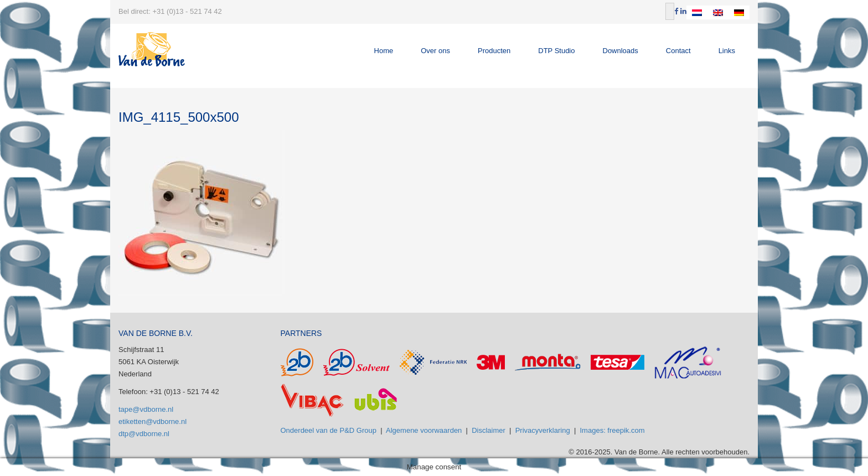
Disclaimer (489, 430)
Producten (494, 51)
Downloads (621, 51)
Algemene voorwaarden (424, 430)
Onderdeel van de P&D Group (329, 430)
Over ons (435, 51)
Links (727, 51)
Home (384, 51)
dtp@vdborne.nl (144, 434)
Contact (678, 51)
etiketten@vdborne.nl (153, 421)
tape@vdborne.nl (146, 409)
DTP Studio (556, 51)
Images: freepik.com (613, 430)
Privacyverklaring (543, 430)
